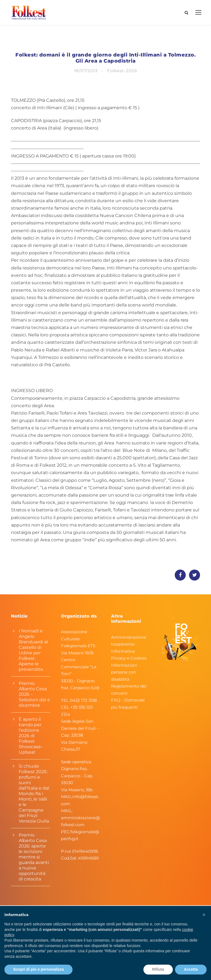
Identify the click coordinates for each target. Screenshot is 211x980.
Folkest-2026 (122, 74)
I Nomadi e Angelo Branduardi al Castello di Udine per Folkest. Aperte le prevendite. (33, 654)
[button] (204, 915)
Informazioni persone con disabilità (124, 676)
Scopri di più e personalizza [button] (38, 969)
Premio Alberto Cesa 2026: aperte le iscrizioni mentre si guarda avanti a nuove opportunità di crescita (34, 861)
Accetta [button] (191, 969)
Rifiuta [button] (158, 969)
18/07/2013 (86, 74)
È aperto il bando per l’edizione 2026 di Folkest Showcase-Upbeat (31, 740)
